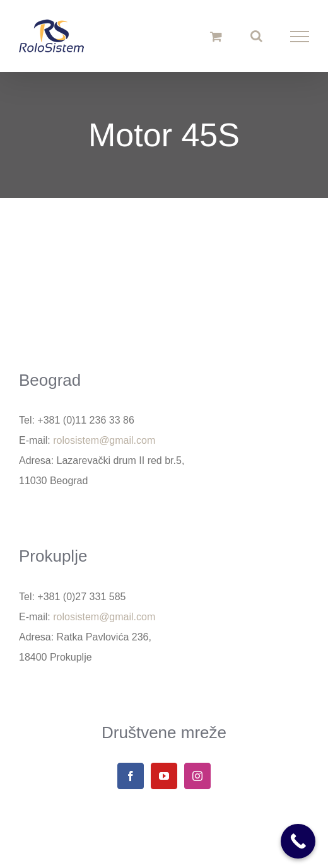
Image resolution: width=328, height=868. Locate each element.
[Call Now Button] (298, 841)
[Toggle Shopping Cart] (216, 36)
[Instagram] (197, 776)
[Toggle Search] (256, 36)
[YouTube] (164, 776)
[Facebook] (131, 776)
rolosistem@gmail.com (104, 440)
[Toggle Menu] (300, 37)
